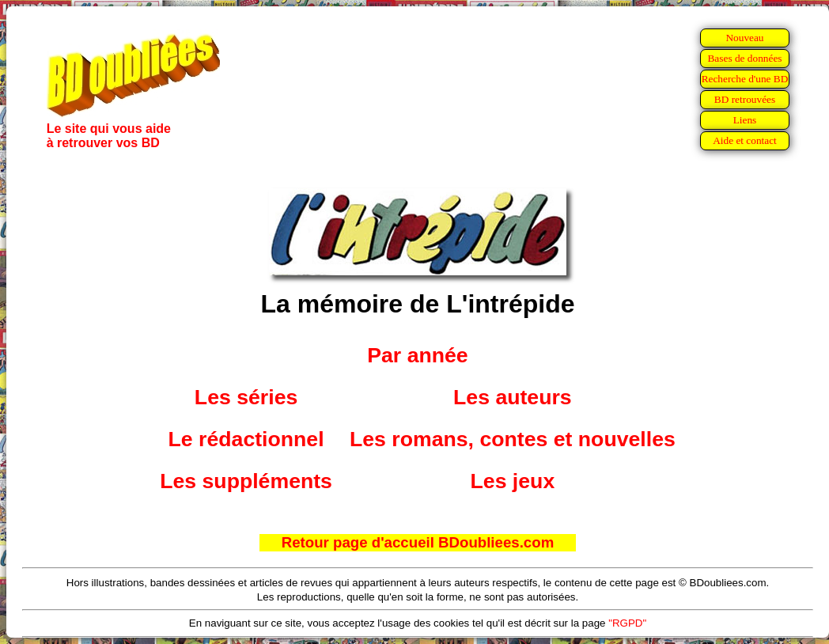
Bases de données (744, 58)
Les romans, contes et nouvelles (513, 439)
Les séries (246, 397)
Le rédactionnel (246, 439)
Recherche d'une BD (745, 79)
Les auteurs (513, 397)
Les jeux (513, 481)
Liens (745, 120)
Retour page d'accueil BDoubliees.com (418, 542)
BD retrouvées (745, 99)
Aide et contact (745, 140)
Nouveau (744, 38)
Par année (417, 355)
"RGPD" (627, 623)
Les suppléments (246, 481)
